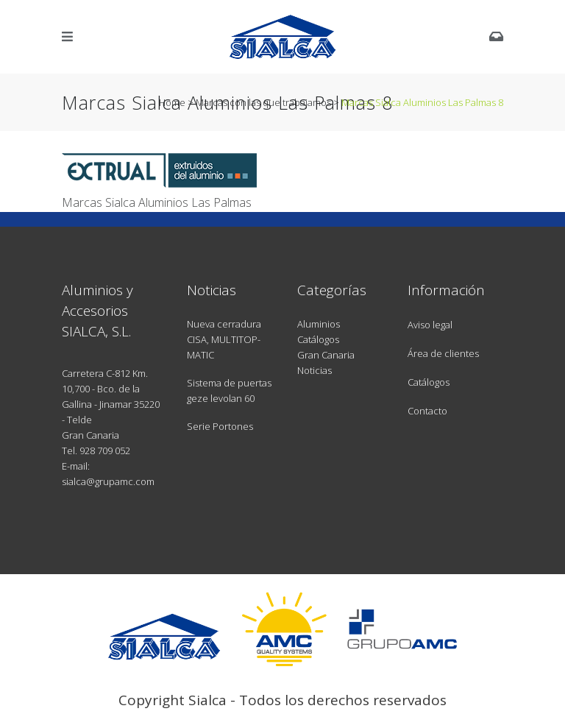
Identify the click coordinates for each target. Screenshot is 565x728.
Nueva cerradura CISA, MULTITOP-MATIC (224, 339)
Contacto (427, 411)
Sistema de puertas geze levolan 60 (229, 390)
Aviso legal (430, 325)
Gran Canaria (326, 355)
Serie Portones (220, 426)
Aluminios (319, 324)
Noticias (315, 370)
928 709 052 (105, 450)
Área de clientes (443, 353)
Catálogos (318, 339)
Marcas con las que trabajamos (263, 102)
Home (172, 102)
